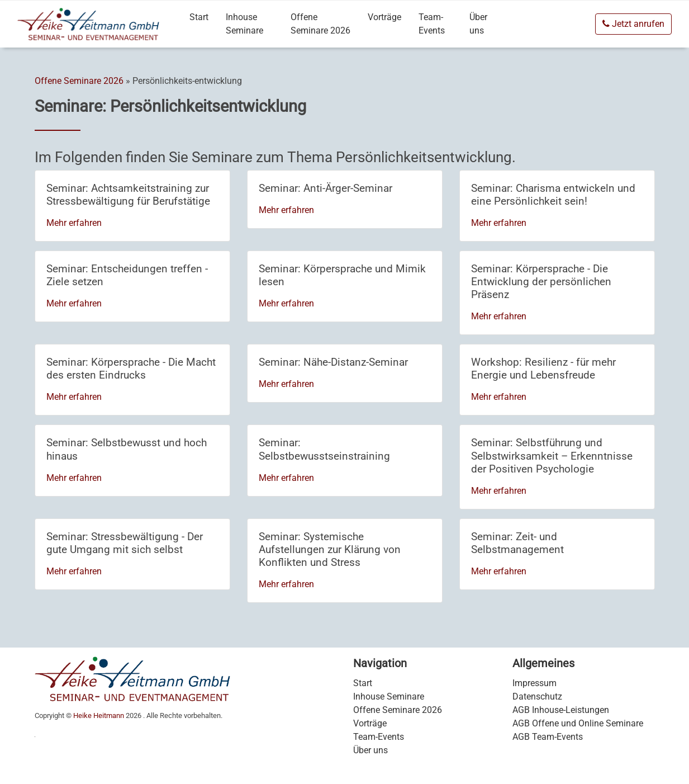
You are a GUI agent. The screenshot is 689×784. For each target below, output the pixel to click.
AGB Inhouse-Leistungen (561, 710)
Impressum (534, 683)
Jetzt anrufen (633, 24)
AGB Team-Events (548, 737)
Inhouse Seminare (244, 24)
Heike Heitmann (99, 715)
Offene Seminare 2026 (320, 24)
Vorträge (384, 17)
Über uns (478, 24)
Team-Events (432, 24)
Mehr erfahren (74, 223)
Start (199, 17)
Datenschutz (537, 696)
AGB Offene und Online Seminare (578, 723)
